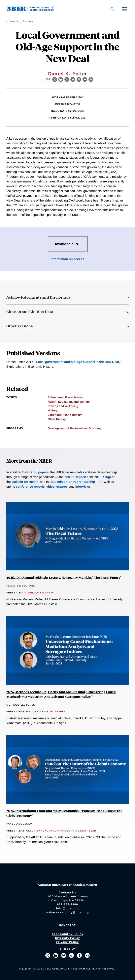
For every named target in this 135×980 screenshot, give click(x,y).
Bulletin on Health (25, 482)
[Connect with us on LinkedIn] (56, 955)
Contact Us (67, 892)
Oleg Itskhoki (37, 831)
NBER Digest (105, 477)
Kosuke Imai (56, 712)
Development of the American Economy (74, 428)
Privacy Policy (68, 942)
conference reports (30, 487)
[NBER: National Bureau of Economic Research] (33, 10)
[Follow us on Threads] (72, 955)
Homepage (67, 925)
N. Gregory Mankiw (39, 593)
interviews (83, 487)
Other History (57, 419)
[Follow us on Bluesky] (64, 955)
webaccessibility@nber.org (67, 912)
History (53, 410)
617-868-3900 (67, 904)
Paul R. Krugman (62, 831)
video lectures (57, 487)
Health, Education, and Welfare (69, 402)
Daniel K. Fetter (67, 74)
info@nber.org (67, 908)
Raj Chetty (35, 712)
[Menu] (124, 9)
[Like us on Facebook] (79, 955)
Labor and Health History (65, 415)
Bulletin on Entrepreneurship (73, 482)
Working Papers (21, 21)
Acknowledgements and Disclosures (38, 297)
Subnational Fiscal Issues (65, 397)
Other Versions (19, 326)
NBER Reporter (76, 477)
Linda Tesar (87, 831)
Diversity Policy (68, 938)
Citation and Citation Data (30, 312)
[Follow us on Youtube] (87, 955)
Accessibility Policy (67, 934)
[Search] (112, 9)
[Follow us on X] (48, 955)
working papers (37, 472)
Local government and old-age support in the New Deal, (78, 362)
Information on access (67, 259)
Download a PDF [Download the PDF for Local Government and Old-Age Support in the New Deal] (68, 244)
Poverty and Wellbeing (63, 406)
